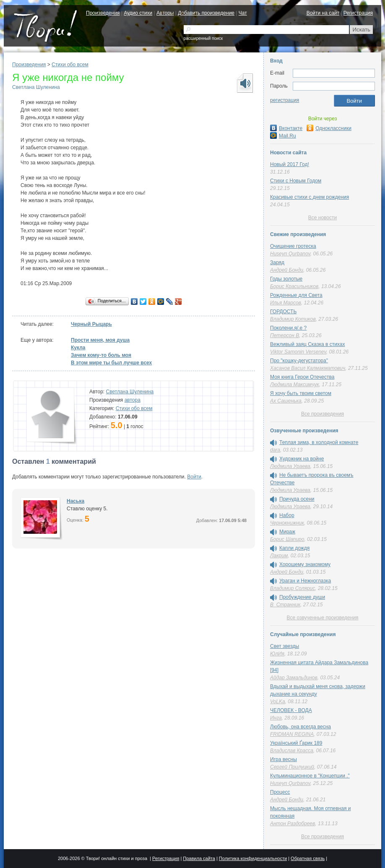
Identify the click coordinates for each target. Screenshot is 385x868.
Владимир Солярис (293, 588)
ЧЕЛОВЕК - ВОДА (291, 710)
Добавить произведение (206, 13)
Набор (287, 515)
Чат (243, 13)
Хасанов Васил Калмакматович (308, 368)
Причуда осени (297, 499)
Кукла (78, 348)
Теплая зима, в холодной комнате (319, 442)
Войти (194, 477)
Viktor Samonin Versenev (298, 352)
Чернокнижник (287, 523)
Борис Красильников (294, 286)
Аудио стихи (138, 13)
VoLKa (278, 702)
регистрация (285, 100)
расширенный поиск (203, 38)
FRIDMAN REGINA (292, 734)
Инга (276, 718)
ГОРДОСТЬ (283, 312)
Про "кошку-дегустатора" (299, 361)
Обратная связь (308, 858)
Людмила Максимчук (295, 385)
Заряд (277, 262)
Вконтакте (286, 128)
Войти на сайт (323, 13)
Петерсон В (285, 335)
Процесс (280, 792)
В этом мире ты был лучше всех (111, 363)
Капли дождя (294, 548)
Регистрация (358, 13)
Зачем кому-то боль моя (101, 355)
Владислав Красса (292, 751)
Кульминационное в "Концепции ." (310, 776)
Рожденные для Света (296, 295)
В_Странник (285, 605)
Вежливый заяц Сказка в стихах (307, 344)
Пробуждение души (302, 597)
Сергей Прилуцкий (292, 767)
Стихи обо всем (70, 65)
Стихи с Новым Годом (296, 181)
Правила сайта (199, 858)
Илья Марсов (286, 303)
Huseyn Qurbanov (290, 254)
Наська (75, 501)
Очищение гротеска (293, 246)
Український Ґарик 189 (296, 743)
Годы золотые (286, 279)
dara (275, 450)
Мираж (287, 532)
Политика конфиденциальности (253, 858)
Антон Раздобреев (293, 824)
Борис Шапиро (287, 539)
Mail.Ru (283, 136)
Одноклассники (329, 128)
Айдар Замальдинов (294, 678)
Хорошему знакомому (305, 564)
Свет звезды (285, 646)
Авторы (165, 13)
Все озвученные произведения (322, 618)
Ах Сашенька (286, 401)
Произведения (103, 13)
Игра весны (284, 759)
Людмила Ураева (290, 466)
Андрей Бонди (287, 270)
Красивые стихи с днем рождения (310, 197)
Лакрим (279, 556)
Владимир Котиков (293, 319)
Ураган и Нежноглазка (305, 581)
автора (133, 400)
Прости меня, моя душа (100, 340)
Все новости (323, 218)
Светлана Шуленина (36, 87)
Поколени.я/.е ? (288, 328)
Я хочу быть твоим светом (301, 393)
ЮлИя (277, 654)
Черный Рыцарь (91, 324)
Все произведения (323, 414)
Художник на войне (302, 459)
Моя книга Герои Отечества (302, 377)
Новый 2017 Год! (290, 164)
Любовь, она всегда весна (300, 727)
